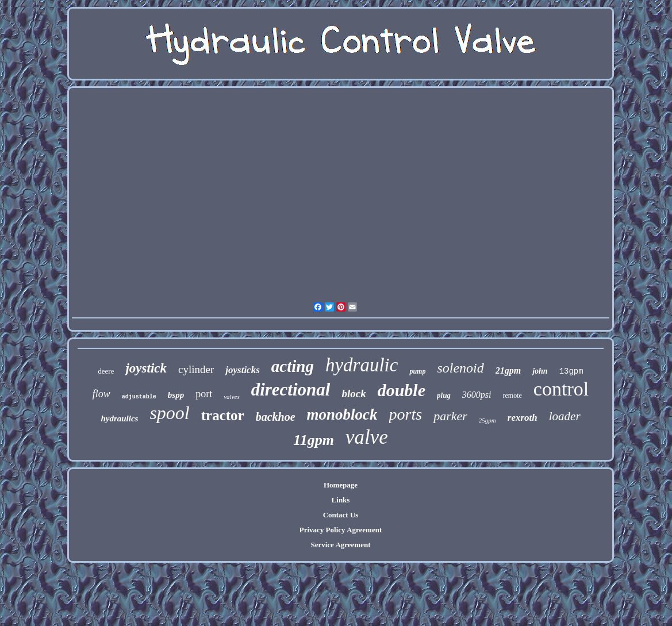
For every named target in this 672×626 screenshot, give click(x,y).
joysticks (243, 370)
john (540, 371)
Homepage (341, 485)
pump (417, 371)
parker (450, 416)
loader (565, 416)
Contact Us (341, 515)
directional (291, 389)
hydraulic (362, 365)
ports (406, 414)
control (561, 389)
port (204, 394)
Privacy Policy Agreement (341, 530)
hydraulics (119, 418)
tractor (223, 415)
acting (293, 366)
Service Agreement (340, 545)
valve (367, 437)
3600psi (477, 395)
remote (512, 395)
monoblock (342, 414)
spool (169, 413)
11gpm (314, 440)
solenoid (460, 368)
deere (106, 371)
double (402, 390)
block (354, 393)
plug (444, 395)
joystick (146, 368)
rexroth (523, 418)
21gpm (508, 370)
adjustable (139, 397)
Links (341, 500)
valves (231, 397)
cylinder (196, 369)
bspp (176, 395)
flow (101, 394)
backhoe (276, 417)
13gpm (571, 371)
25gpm (487, 420)
